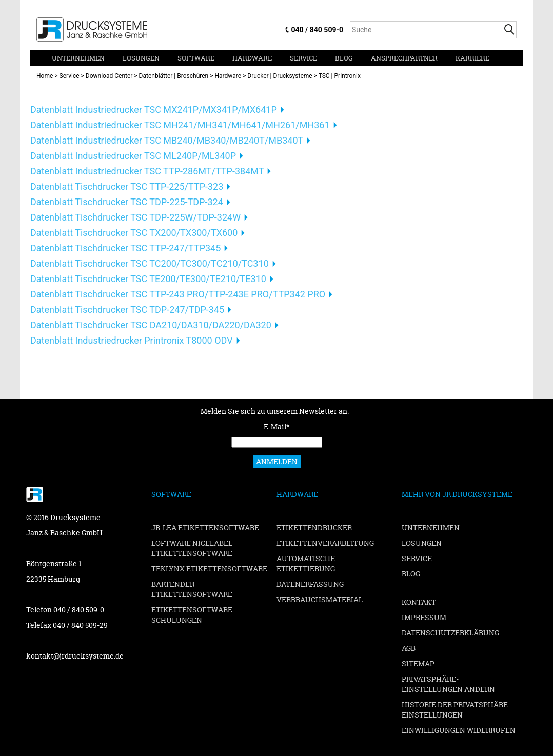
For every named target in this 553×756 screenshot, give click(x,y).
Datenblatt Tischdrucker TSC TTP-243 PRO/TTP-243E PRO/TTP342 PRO (178, 294)
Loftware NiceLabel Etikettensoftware (192, 548)
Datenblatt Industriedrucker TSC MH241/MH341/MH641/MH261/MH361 (180, 125)
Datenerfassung (310, 584)
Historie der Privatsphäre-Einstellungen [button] (456, 710)
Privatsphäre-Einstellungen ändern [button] (448, 684)
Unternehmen (78, 58)
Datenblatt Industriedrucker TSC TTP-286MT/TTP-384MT (147, 171)
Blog (344, 58)
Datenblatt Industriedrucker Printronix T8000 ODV (132, 340)
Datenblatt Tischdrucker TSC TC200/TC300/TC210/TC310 (150, 263)
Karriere (472, 58)
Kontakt (419, 602)
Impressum (424, 617)
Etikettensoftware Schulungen (192, 615)
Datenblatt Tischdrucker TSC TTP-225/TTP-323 (127, 186)
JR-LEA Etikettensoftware (205, 528)
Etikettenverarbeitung (325, 543)
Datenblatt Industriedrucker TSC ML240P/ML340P (133, 156)
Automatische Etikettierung (306, 563)
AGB (409, 648)
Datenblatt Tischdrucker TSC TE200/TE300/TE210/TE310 (148, 279)
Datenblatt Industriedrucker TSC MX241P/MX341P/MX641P (154, 110)
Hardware (252, 58)
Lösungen (141, 58)
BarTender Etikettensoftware (192, 589)
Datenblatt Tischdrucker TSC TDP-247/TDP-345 (127, 310)
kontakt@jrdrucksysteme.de (75, 656)
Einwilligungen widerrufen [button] (459, 730)
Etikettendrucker (314, 528)
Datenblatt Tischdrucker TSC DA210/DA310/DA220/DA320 (151, 325)
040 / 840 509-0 (317, 30)
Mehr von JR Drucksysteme (457, 494)
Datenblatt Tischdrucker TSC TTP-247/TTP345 (125, 248)
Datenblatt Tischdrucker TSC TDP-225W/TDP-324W (135, 217)
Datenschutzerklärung (450, 633)
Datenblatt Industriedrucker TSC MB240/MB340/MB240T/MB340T (167, 140)
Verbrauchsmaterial (320, 599)
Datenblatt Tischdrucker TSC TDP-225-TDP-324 (127, 202)
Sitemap (418, 663)
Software (196, 58)
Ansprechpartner (404, 58)
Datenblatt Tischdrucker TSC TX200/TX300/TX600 (134, 233)
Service (303, 58)
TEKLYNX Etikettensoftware (209, 569)
